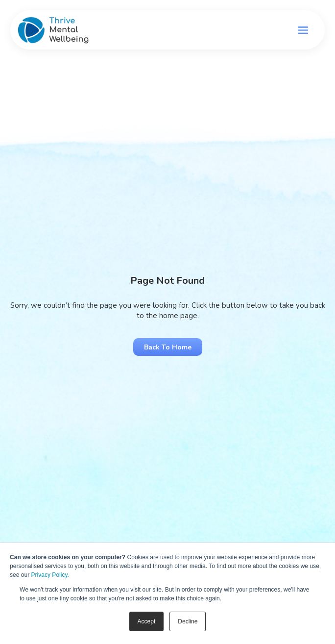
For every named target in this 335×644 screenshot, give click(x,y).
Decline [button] (188, 621)
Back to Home (168, 347)
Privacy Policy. (50, 575)
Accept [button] (147, 621)
